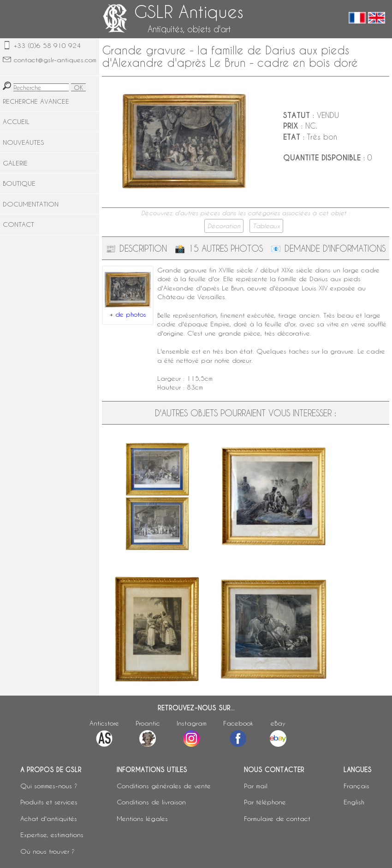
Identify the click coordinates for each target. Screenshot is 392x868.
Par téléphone (265, 802)
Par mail (256, 786)
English (354, 802)
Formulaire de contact (277, 818)
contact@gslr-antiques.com (55, 60)
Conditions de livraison (151, 802)
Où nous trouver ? (48, 851)
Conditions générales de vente (164, 786)
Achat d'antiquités (49, 818)
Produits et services (49, 802)
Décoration (224, 226)
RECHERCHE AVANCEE (36, 101)
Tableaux (266, 226)
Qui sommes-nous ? (49, 786)
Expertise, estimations (52, 835)
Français (356, 786)
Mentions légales (142, 818)
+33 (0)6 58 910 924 (47, 45)
